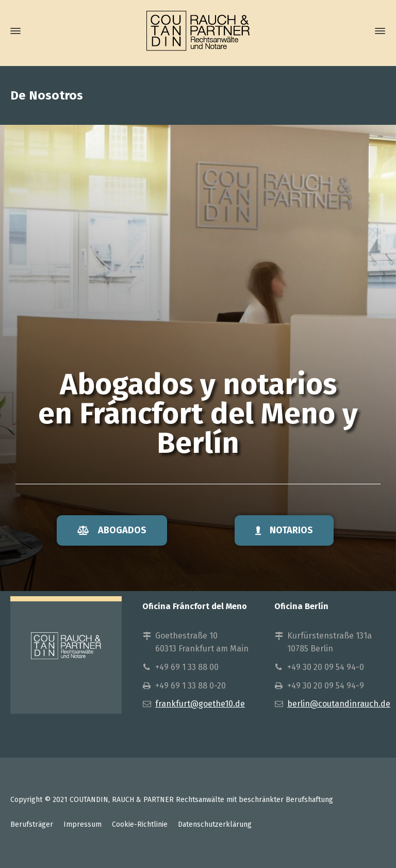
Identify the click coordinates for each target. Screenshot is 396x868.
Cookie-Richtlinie (140, 824)
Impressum (82, 824)
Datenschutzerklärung (215, 824)
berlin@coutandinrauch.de (339, 704)
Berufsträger (32, 824)
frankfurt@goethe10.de (200, 704)
